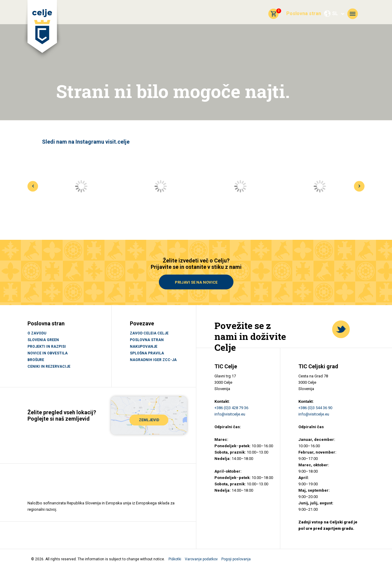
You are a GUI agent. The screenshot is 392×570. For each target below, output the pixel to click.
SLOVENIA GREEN (43, 340)
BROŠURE (36, 360)
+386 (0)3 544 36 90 (315, 408)
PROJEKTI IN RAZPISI (47, 347)
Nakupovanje (144, 347)
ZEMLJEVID (149, 420)
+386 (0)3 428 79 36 (231, 408)
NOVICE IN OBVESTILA (48, 353)
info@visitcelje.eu (230, 414)
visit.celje (117, 142)
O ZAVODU (37, 333)
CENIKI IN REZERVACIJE (49, 366)
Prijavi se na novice (196, 282)
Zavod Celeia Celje (149, 333)
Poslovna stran (304, 13)
